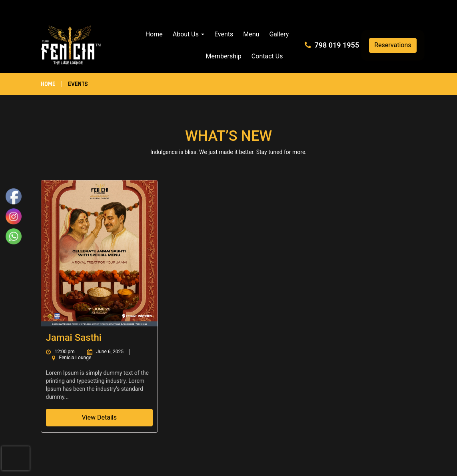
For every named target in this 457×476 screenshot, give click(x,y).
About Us (189, 34)
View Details (99, 417)
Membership (224, 56)
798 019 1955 (337, 45)
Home (154, 34)
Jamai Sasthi (74, 338)
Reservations (393, 45)
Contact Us (267, 56)
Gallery (279, 34)
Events (224, 34)
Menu (251, 34)
